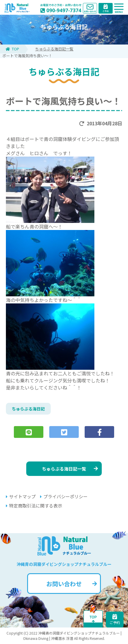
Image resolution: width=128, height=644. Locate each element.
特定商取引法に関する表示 (34, 506)
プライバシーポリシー (64, 496)
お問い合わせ (72, 584)
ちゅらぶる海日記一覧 (54, 49)
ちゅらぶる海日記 (28, 409)
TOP (12, 49)
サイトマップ (21, 496)
